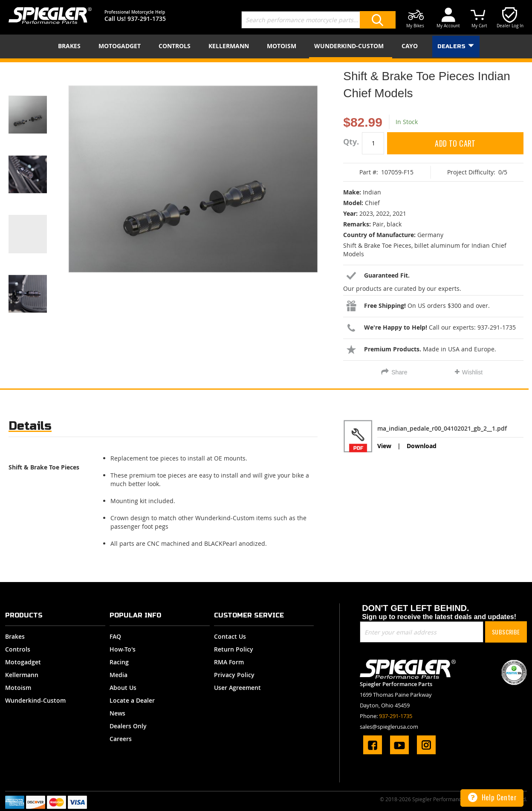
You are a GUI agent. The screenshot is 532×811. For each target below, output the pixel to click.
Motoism (18, 688)
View (384, 446)
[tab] (30, 428)
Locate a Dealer (132, 700)
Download (422, 446)
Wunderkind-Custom (35, 700)
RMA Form (229, 662)
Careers (121, 739)
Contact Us (230, 636)
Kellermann (22, 675)
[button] (38, 104)
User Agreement (237, 688)
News (117, 713)
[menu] (266, 46)
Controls (18, 649)
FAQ (115, 636)
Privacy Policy (234, 675)
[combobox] (318, 20)
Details (30, 426)
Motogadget (23, 662)
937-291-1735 (147, 19)
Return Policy (234, 649)
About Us (123, 688)
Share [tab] (399, 372)
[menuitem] (71, 46)
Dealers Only (128, 726)
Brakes (15, 636)
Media (119, 675)
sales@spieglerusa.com (389, 727)
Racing (119, 662)
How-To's (123, 649)
